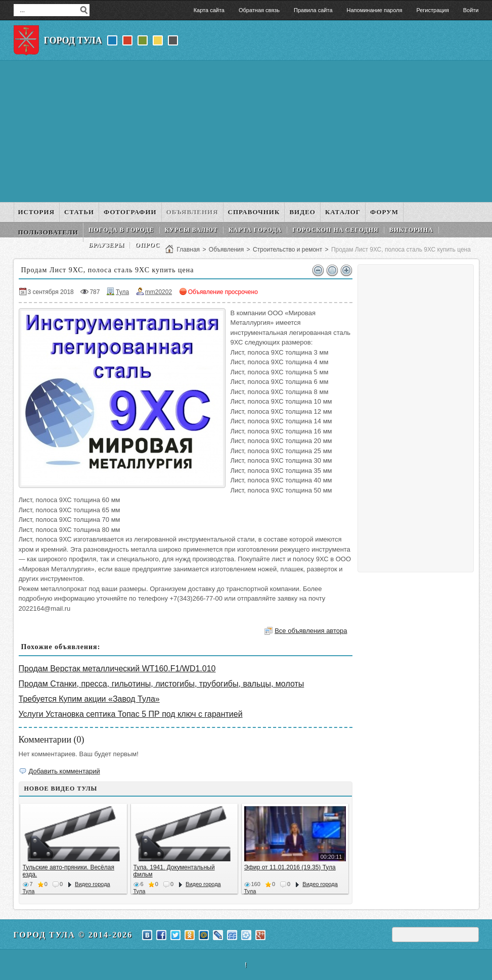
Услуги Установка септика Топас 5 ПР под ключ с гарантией (131, 714)
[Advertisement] (246, 131)
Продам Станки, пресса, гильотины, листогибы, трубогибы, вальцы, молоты (162, 684)
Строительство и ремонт (287, 250)
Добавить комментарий (64, 771)
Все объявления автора (311, 631)
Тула (122, 292)
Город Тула (73, 40)
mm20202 (159, 292)
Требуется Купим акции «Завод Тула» (89, 699)
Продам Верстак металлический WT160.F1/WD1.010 (117, 669)
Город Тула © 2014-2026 (73, 935)
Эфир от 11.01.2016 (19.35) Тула (290, 867)
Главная (188, 250)
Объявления (226, 250)
